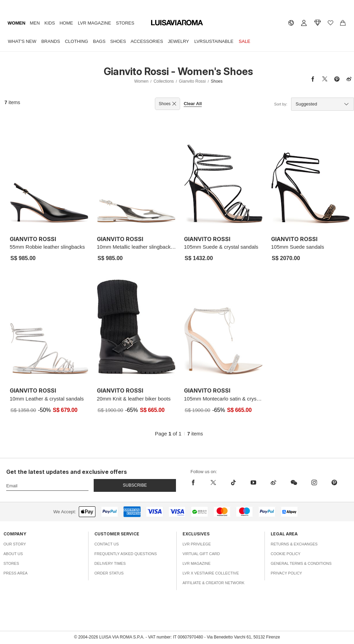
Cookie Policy (286, 554)
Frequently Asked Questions (126, 554)
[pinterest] (334, 482)
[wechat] (294, 482)
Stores (125, 23)
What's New (22, 41)
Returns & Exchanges (294, 544)
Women (16, 23)
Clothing (77, 41)
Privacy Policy (286, 573)
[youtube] (253, 482)
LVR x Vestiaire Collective (211, 573)
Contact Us (107, 544)
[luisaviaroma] (177, 23)
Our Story (15, 544)
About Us (13, 554)
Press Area (16, 573)
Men (35, 23)
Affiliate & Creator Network (213, 583)
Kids (50, 23)
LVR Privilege (197, 544)
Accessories (147, 41)
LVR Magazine (94, 23)
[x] (213, 482)
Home (66, 23)
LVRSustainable (214, 41)
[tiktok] (233, 482)
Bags (99, 41)
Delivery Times (110, 563)
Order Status (109, 573)
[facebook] (197, 482)
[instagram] (314, 482)
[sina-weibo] (273, 482)
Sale (245, 41)
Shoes (118, 41)
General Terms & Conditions (301, 563)
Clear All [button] (193, 104)
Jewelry (179, 41)
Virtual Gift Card (201, 554)
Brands (50, 41)
